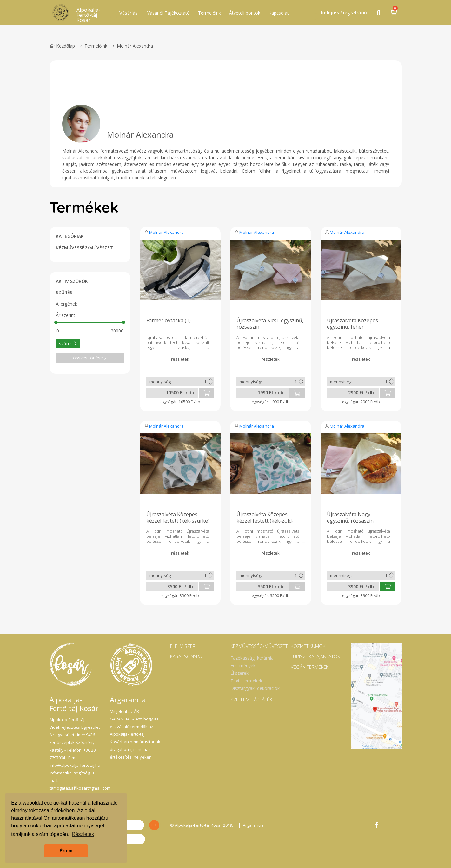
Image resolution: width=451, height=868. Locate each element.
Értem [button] (66, 851)
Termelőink (209, 13)
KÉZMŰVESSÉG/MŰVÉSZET (84, 248)
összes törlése (90, 358)
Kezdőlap (62, 46)
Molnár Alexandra (166, 232)
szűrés (68, 343)
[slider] (56, 322)
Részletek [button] (83, 834)
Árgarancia (253, 825)
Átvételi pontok (245, 13)
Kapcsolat (279, 13)
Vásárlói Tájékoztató (169, 13)
